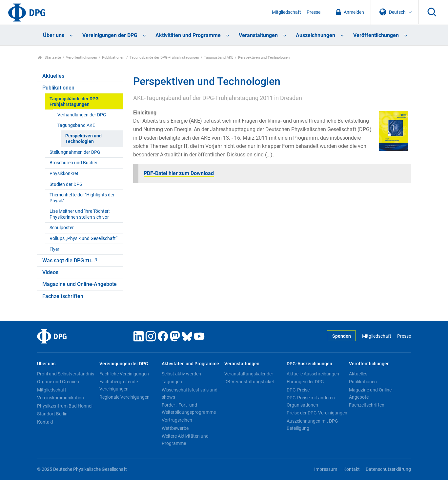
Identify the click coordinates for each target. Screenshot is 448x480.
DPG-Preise (298, 390)
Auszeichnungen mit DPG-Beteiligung (313, 425)
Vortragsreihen (177, 420)
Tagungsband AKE (219, 58)
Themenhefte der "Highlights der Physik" (82, 198)
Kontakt (45, 422)
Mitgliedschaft (286, 12)
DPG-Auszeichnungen (309, 364)
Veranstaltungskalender (249, 374)
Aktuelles (53, 76)
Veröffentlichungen (376, 35)
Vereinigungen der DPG (110, 35)
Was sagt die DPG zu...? (70, 260)
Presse (314, 12)
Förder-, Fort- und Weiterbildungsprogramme (189, 409)
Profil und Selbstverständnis (66, 374)
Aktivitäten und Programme (188, 35)
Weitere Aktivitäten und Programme (185, 440)
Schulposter (62, 228)
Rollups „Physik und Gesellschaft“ (83, 239)
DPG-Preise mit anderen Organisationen (311, 401)
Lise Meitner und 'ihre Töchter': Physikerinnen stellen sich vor (80, 214)
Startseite (49, 58)
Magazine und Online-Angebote (80, 284)
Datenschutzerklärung (388, 469)
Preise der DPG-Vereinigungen (317, 413)
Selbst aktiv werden (181, 374)
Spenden (342, 336)
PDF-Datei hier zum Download (179, 173)
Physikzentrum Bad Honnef (65, 406)
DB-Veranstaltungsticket (249, 382)
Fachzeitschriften (63, 296)
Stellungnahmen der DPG (75, 152)
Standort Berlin (52, 414)
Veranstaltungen (258, 35)
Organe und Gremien (58, 382)
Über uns (54, 35)
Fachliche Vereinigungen (124, 374)
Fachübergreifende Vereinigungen (119, 385)
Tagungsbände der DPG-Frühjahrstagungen (164, 58)
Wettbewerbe (175, 428)
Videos (50, 272)
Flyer (54, 249)
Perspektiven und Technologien (83, 139)
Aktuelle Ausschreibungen (313, 374)
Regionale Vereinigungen (124, 397)
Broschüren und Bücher (73, 163)
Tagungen (172, 382)
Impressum (326, 469)
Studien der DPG (66, 184)
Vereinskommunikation (61, 398)
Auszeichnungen (316, 35)
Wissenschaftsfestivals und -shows (191, 393)
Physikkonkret (64, 174)
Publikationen (113, 58)
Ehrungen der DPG (305, 382)
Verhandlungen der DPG (82, 115)
